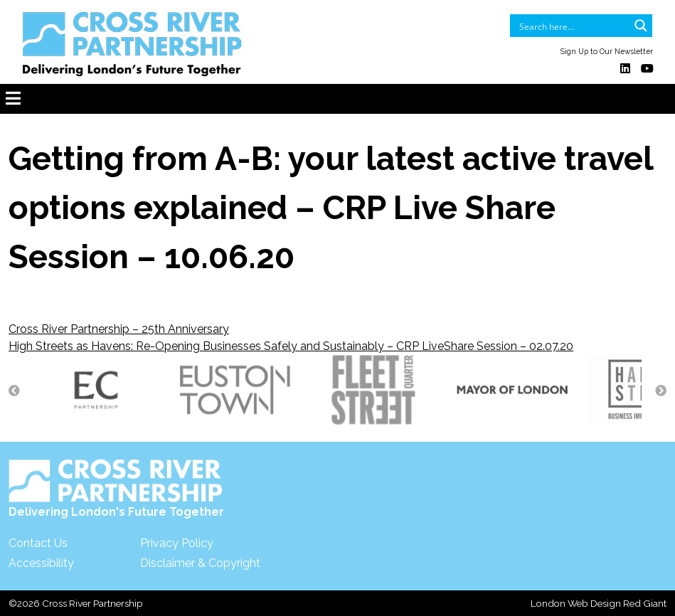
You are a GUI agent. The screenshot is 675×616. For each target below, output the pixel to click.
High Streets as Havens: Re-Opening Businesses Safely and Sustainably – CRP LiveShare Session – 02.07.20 (291, 346)
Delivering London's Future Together (116, 489)
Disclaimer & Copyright (200, 563)
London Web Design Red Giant (599, 603)
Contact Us (38, 543)
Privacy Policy (177, 543)
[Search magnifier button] (641, 26)
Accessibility (41, 563)
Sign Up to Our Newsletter (607, 51)
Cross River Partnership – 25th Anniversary (119, 329)
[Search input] (572, 26)
